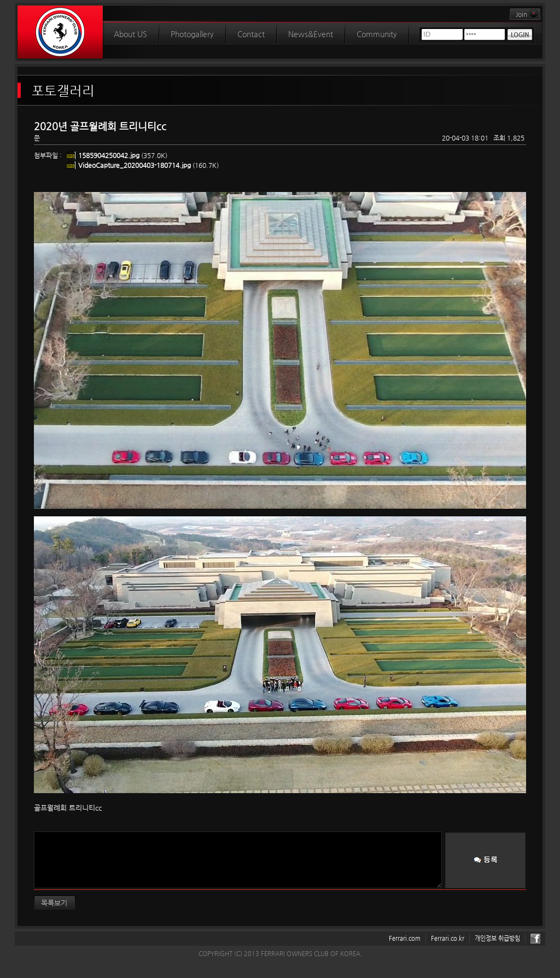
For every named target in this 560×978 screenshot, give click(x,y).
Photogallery (192, 34)
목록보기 (54, 903)
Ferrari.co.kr (448, 938)
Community (377, 34)
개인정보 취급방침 (497, 938)
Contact (251, 34)
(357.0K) (123, 155)
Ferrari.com (405, 938)
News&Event (311, 34)
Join (528, 14)
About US (130, 34)
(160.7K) (148, 165)
